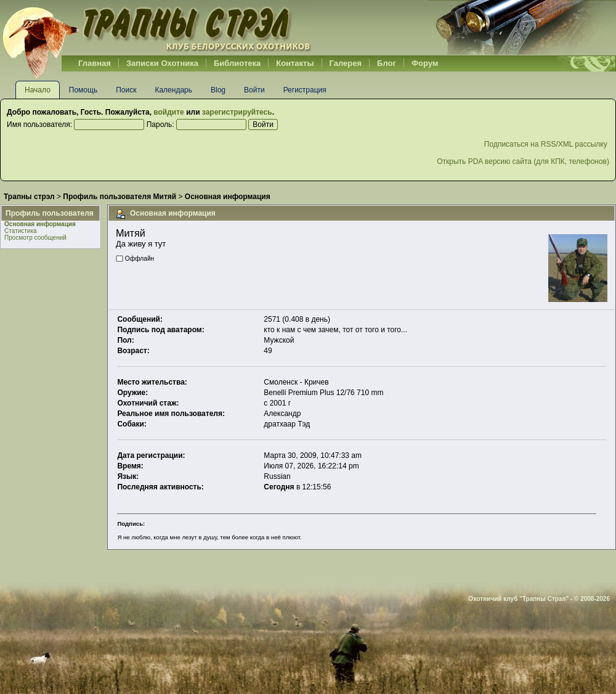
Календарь (173, 90)
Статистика (21, 231)
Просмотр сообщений (35, 238)
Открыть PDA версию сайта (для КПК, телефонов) (523, 161)
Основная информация (40, 224)
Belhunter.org (156, 28)
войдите (168, 112)
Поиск (126, 90)
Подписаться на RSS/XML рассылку (547, 144)
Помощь (83, 90)
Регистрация (305, 90)
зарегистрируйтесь (237, 112)
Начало (38, 90)
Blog (218, 90)
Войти (254, 90)
